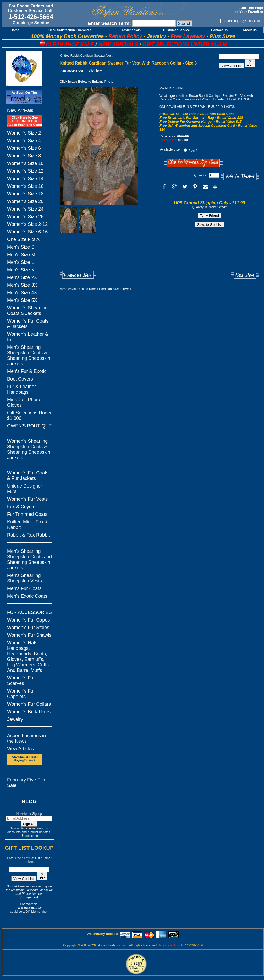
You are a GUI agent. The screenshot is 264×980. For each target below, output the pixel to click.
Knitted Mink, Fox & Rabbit (27, 525)
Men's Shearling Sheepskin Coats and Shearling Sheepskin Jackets (29, 559)
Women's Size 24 (25, 209)
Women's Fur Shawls (29, 635)
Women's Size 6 (24, 148)
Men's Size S (21, 247)
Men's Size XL (22, 270)
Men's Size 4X (22, 293)
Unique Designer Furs (25, 489)
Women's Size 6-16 (27, 232)
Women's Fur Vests (27, 499)
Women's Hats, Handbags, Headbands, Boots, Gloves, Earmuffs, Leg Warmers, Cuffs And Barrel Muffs (28, 657)
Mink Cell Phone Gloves (24, 402)
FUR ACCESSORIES (29, 612)
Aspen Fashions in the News (26, 738)
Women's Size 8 (24, 156)
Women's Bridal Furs (29, 712)
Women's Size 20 (25, 201)
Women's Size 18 (25, 194)
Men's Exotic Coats (27, 596)
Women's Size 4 (24, 141)
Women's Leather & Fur (28, 337)
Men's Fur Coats (24, 588)
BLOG (29, 801)
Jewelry (15, 719)
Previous (78, 275)
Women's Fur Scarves (21, 681)
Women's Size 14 (25, 179)
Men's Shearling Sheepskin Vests (24, 578)
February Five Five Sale (27, 783)
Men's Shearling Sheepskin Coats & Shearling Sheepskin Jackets (29, 355)
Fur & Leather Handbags (21, 389)
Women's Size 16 (25, 186)
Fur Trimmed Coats (27, 514)
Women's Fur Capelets (21, 694)
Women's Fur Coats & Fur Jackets (28, 476)
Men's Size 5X (22, 300)
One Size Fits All (24, 239)
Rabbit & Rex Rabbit (28, 535)
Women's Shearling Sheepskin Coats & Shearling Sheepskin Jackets (29, 449)
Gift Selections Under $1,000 (29, 416)
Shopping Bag (234, 21)
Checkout (253, 21)
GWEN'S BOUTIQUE (29, 426)
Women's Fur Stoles (28, 628)
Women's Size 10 (25, 163)
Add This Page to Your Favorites (250, 10)
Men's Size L (20, 262)
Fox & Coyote (21, 507)
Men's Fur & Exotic (27, 371)
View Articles (20, 749)
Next (245, 275)
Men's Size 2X (22, 277)
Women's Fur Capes (28, 620)
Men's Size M (21, 255)
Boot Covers (20, 379)
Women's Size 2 (24, 133)
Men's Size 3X (22, 285)
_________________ (29, 433)
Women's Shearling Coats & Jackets (27, 311)
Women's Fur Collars (29, 704)
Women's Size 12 (25, 171)
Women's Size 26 (25, 217)
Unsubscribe (29, 836)
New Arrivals (20, 110)
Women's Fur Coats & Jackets (28, 324)
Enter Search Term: (109, 23)
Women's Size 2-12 (27, 224)
